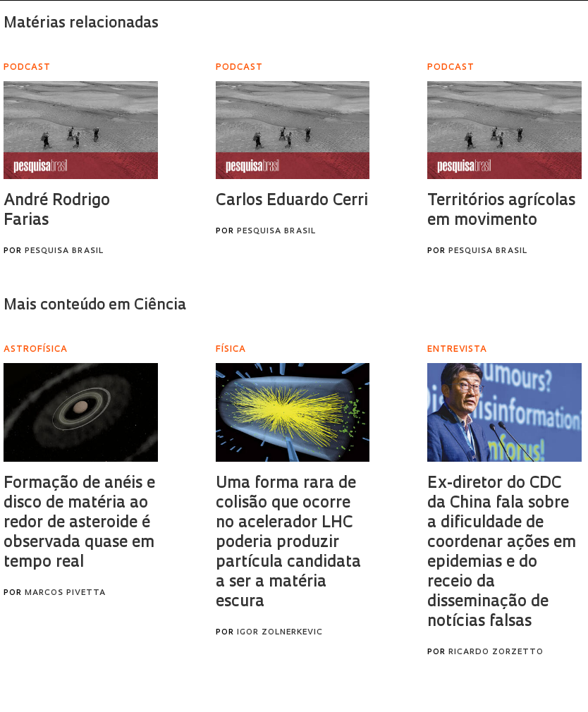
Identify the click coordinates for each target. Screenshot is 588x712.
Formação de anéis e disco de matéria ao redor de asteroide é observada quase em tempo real (79, 523)
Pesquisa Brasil (64, 251)
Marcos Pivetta (65, 593)
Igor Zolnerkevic (280, 633)
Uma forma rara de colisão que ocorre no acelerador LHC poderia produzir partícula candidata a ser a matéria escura (288, 543)
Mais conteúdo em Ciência (95, 306)
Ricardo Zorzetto (496, 652)
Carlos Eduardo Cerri (292, 201)
